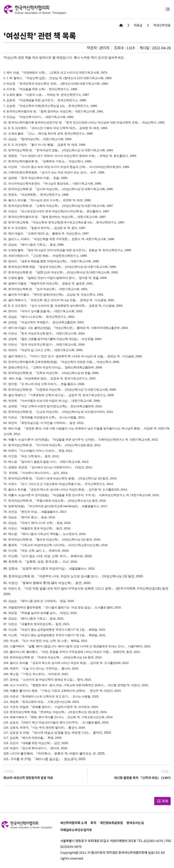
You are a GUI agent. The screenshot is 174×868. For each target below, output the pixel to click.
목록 (163, 801)
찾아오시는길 (135, 823)
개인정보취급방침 (111, 823)
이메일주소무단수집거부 (76, 830)
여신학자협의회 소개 (74, 823)
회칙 (93, 823)
